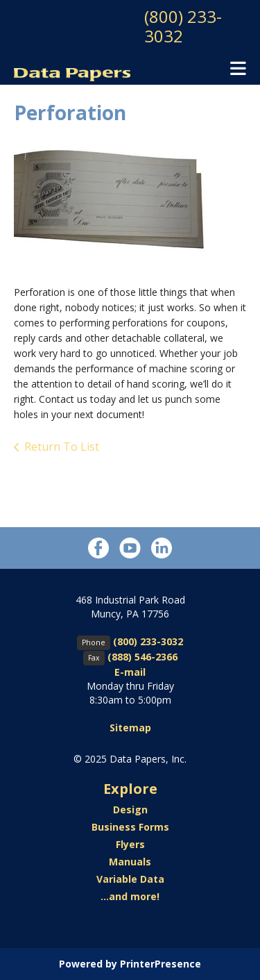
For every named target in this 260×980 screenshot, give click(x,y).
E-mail (130, 672)
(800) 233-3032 (183, 26)
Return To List (62, 447)
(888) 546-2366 (142, 657)
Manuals (130, 862)
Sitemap (130, 728)
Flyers (130, 844)
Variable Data (130, 879)
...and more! (130, 896)
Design (130, 809)
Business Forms (130, 827)
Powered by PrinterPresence (130, 964)
